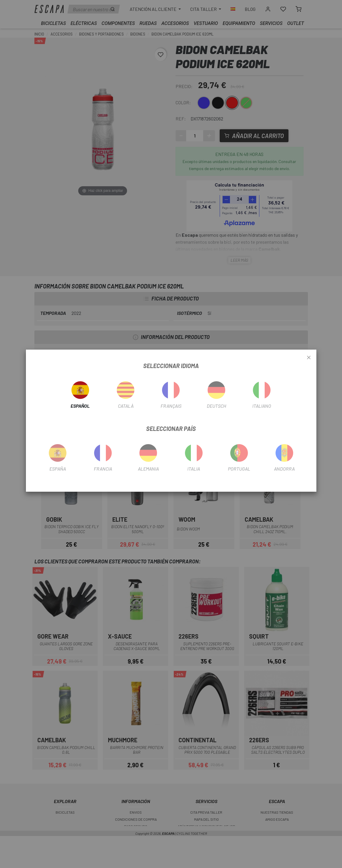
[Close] (309, 358)
